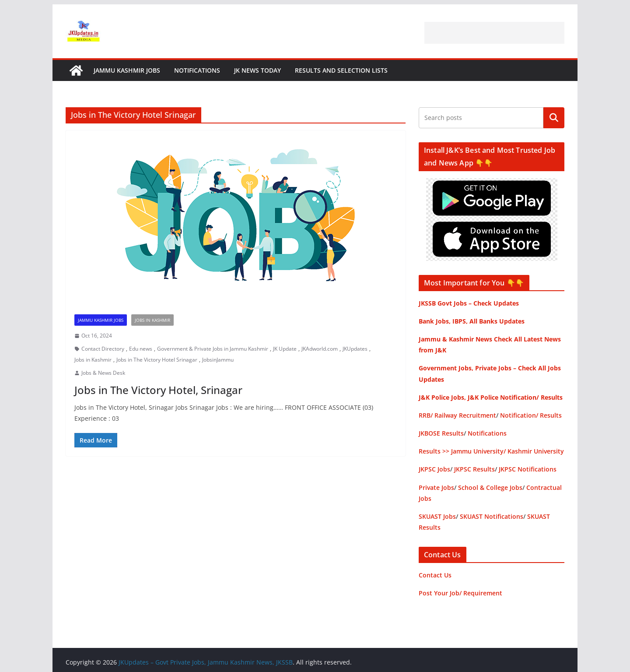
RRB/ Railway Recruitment (457, 415)
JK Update (285, 349)
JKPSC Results (474, 469)
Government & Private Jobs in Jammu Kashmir (213, 349)
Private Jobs (436, 487)
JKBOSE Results (441, 433)
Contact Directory (103, 349)
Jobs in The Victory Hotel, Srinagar (158, 390)
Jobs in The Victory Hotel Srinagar (157, 360)
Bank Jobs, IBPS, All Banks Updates (472, 321)
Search (554, 118)
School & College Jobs (490, 487)
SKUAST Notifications (492, 516)
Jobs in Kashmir (152, 320)
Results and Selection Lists (341, 70)
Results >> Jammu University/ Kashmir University (491, 451)
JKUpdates (355, 349)
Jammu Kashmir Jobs (127, 70)
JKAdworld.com (320, 349)
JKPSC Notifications (528, 469)
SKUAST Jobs (437, 516)
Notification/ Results (531, 415)
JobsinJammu (218, 360)
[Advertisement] (494, 33)
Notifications (197, 70)
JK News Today (257, 70)
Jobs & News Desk (103, 373)
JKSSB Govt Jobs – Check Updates (469, 303)
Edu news (141, 349)
